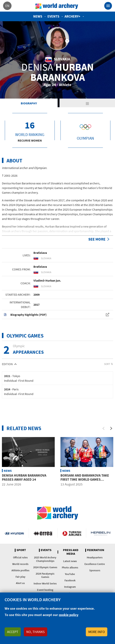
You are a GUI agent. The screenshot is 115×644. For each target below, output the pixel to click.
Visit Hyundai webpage (14, 533)
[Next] (111, 428)
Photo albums (70, 567)
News (38, 16)
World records (20, 564)
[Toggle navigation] (108, 6)
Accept (13, 632)
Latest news (70, 561)
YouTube (70, 574)
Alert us (20, 583)
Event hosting (45, 590)
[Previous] (103, 428)
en (7, 6)
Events (53, 16)
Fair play (20, 577)
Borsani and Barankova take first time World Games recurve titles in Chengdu (85, 479)
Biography (29, 103)
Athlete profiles (20, 570)
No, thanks (36, 632)
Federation (96, 550)
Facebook (70, 580)
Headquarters (95, 557)
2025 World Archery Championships (45, 559)
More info (97, 632)
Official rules (20, 557)
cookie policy (69, 615)
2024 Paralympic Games (45, 575)
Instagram (70, 587)
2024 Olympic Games (45, 567)
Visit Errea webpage (43, 533)
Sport (21, 550)
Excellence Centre (95, 564)
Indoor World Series (45, 583)
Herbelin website (101, 533)
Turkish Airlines (72, 533)
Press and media (71, 552)
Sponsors (95, 570)
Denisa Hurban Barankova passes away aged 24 (24, 477)
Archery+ (72, 16)
